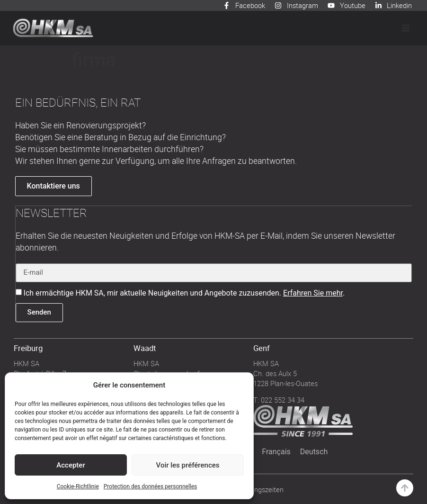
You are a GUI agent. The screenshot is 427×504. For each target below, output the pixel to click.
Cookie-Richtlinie (78, 486)
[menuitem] (276, 451)
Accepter (71, 465)
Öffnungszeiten (260, 489)
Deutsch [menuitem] (314, 451)
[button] (406, 28)
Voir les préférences (188, 465)
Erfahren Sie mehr (313, 292)
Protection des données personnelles (151, 486)
